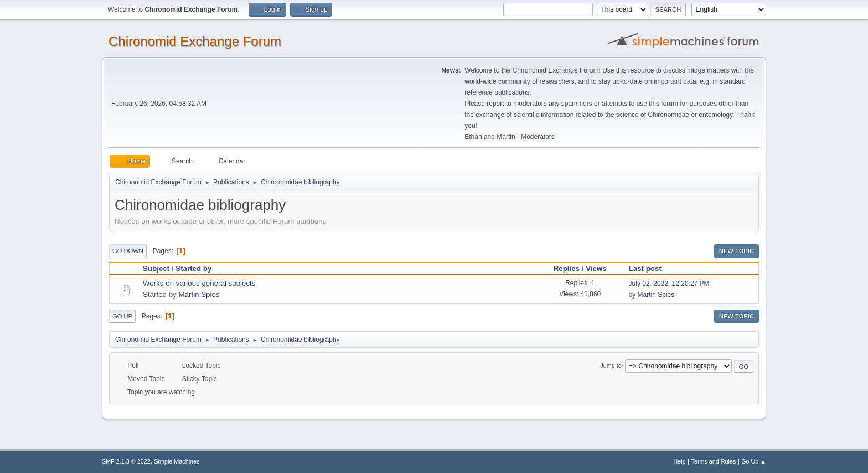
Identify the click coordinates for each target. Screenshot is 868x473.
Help (680, 461)
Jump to (611, 366)
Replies (567, 268)
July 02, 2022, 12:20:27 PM (669, 284)
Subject (156, 268)
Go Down (128, 251)
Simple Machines (177, 461)
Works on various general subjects (199, 283)
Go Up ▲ (754, 461)
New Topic (737, 251)
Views (596, 268)
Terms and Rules (714, 461)
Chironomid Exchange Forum (195, 41)
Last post (650, 268)
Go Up (122, 316)
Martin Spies (199, 294)
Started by (193, 268)
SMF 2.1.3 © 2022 (126, 461)
